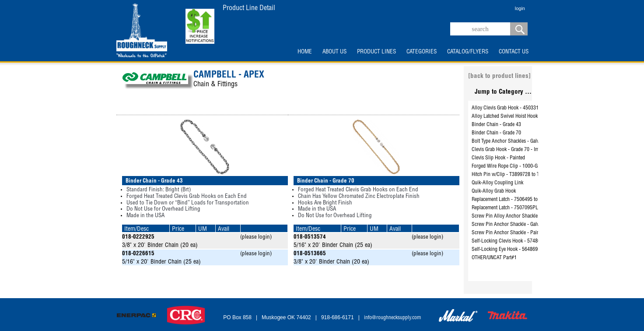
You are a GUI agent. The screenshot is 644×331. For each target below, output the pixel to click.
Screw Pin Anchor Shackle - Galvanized (512, 225)
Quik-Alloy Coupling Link (497, 183)
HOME (305, 52)
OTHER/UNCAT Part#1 (494, 258)
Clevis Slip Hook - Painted (498, 158)
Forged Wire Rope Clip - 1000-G (505, 166)
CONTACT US (514, 52)
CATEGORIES (422, 52)
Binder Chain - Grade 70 (496, 133)
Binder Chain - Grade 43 (496, 125)
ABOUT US (334, 52)
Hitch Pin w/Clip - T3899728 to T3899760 (515, 175)
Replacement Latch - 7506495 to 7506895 (514, 200)
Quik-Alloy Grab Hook (494, 191)
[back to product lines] (499, 76)
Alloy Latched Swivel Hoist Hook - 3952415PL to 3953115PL (534, 116)
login (520, 8)
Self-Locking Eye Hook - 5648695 (506, 250)
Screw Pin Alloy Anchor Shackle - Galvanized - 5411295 (529, 216)
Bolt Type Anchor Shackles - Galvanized (512, 141)
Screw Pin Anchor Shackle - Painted (509, 233)
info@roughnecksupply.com (392, 318)
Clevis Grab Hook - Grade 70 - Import (509, 150)
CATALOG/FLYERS (468, 52)
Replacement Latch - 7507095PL (505, 208)
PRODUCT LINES (376, 52)
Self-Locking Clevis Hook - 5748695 (509, 241)
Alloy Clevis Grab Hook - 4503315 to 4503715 (519, 108)
